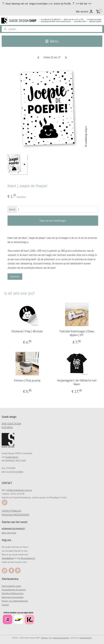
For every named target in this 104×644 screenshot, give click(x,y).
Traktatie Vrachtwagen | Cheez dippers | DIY (77, 333)
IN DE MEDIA (7, 427)
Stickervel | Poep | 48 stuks (27, 331)
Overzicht (15, 276)
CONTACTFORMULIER (11, 511)
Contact (5, 605)
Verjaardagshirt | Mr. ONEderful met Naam (77, 382)
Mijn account (85, 12)
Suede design (12, 457)
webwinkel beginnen (61, 638)
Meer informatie (9, 533)
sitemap (44, 638)
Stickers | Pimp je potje (27, 381)
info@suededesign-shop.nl (19, 490)
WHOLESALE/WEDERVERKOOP (16, 515)
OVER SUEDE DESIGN (11, 424)
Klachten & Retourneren (13, 593)
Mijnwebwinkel (86, 638)
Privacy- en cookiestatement (15, 601)
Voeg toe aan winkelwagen (53, 221)
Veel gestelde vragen (11, 586)
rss (50, 638)
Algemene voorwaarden (13, 597)
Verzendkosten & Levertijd (14, 590)
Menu (52, 41)
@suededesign (28, 558)
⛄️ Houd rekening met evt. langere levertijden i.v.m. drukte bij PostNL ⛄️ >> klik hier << (47, 4)
